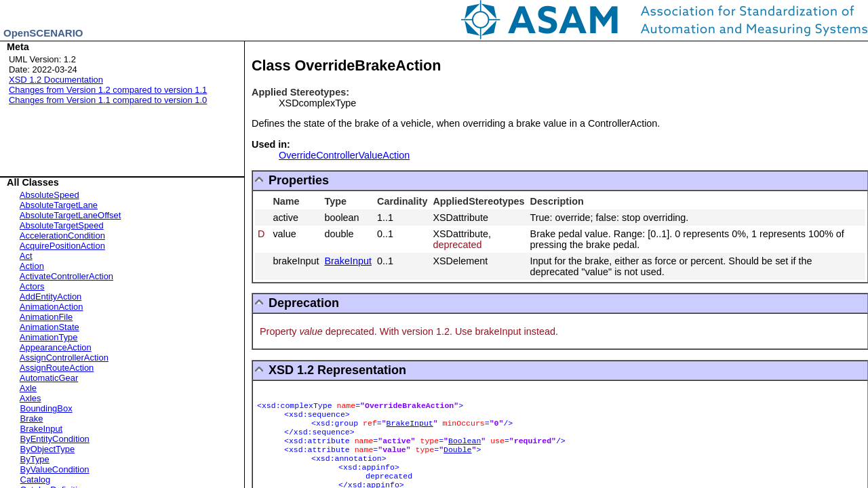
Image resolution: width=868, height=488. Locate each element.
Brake (32, 419)
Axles (31, 398)
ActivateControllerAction (66, 276)
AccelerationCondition (62, 236)
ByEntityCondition (55, 439)
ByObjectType (48, 449)
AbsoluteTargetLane (59, 205)
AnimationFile (46, 317)
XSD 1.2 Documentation (56, 80)
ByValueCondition (55, 469)
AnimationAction (52, 307)
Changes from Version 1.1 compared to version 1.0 (108, 100)
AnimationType (49, 337)
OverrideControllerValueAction (344, 155)
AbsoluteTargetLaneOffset (71, 215)
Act (26, 256)
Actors (32, 286)
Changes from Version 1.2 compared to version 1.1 (108, 90)
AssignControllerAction (64, 358)
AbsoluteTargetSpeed (62, 225)
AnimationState (50, 327)
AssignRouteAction (57, 368)
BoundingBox (46, 408)
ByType (35, 459)
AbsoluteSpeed (50, 195)
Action (32, 266)
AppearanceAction (56, 347)
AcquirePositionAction (62, 246)
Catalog (36, 480)
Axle (28, 388)
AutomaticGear (49, 378)
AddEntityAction (51, 297)
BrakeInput (42, 429)
